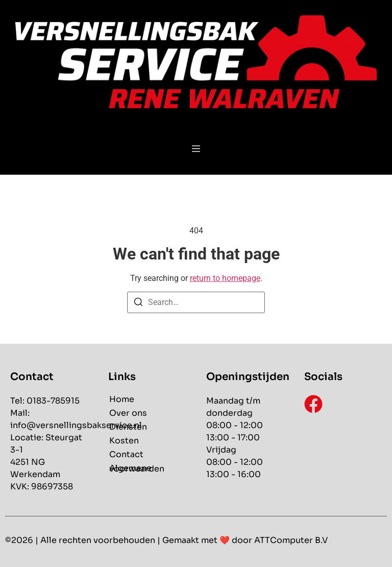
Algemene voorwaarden (137, 468)
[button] (196, 150)
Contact (126, 454)
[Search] (138, 304)
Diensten (128, 427)
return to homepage (225, 278)
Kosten (124, 441)
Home (122, 399)
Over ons (128, 413)
